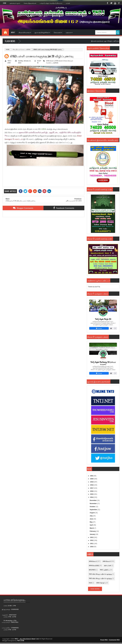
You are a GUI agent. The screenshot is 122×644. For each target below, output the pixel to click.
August (92, 513)
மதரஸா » (69, 32)
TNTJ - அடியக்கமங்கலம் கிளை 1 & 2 (27, 639)
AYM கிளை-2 (59, 61)
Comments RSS (114, 640)
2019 (92, 482)
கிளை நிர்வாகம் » (25, 32)
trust (90, 583)
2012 (92, 540)
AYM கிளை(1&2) (94, 566)
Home (5, 3)
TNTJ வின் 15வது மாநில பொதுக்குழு (100, 574)
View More (95, 589)
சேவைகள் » (58, 32)
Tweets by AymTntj (94, 287)
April (92, 525)
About (13, 32)
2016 (92, 491)
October (93, 507)
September (94, 510)
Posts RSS (104, 640)
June (92, 519)
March (92, 528)
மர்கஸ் (68, 3)
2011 (92, 544)
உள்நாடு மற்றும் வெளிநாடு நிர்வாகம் (51, 3)
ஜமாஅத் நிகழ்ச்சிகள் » (42, 32)
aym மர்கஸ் (108, 566)
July (91, 516)
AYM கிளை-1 (50, 61)
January (93, 534)
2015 (92, 494)
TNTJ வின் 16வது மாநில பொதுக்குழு (100, 578)
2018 (92, 485)
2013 (92, 537)
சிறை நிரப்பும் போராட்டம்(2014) (21, 50)
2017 (92, 488)
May (91, 522)
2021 (92, 476)
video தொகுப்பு (101, 583)
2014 (92, 497)
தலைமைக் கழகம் (15, 3)
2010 (92, 547)
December (93, 500)
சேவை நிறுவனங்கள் (30, 3)
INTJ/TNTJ (92, 570)
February (93, 531)
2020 (92, 479)
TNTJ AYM (20, 641)
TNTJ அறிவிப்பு (105, 570)
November (93, 504)
